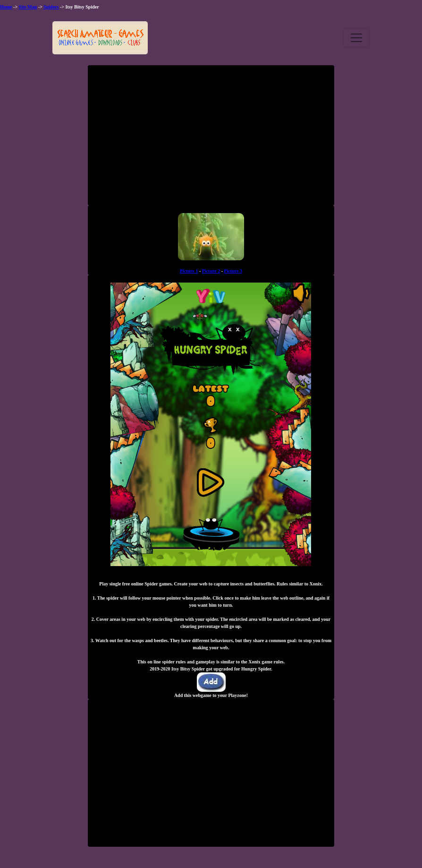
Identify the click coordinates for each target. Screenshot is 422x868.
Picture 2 (211, 271)
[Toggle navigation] (356, 38)
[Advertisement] (211, 139)
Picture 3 (233, 271)
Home (6, 7)
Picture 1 (189, 271)
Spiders (51, 7)
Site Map (28, 7)
